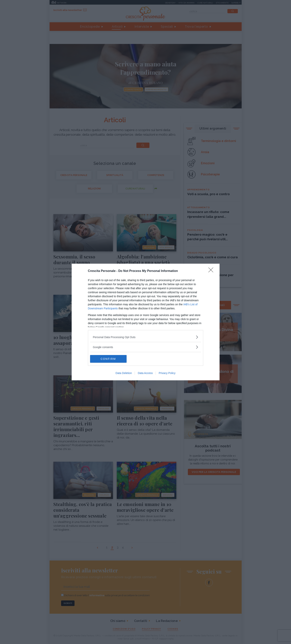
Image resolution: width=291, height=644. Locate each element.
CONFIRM (108, 359)
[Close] (212, 271)
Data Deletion (124, 373)
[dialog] (146, 322)
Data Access (145, 373)
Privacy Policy (167, 373)
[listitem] (146, 337)
